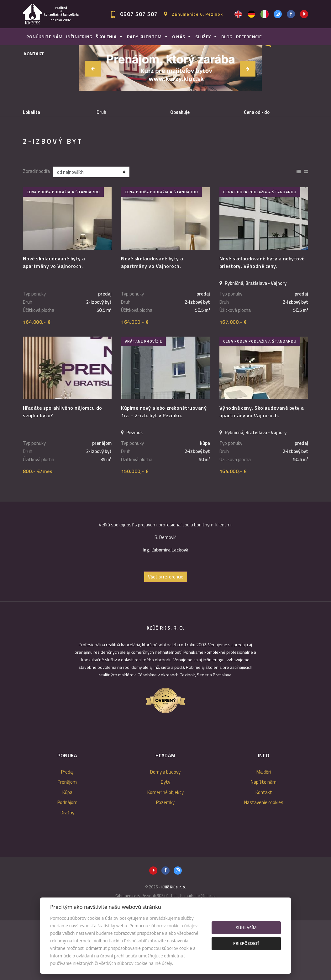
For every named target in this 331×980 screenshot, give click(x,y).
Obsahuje (180, 112)
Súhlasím (246, 928)
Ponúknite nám (45, 37)
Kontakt (34, 54)
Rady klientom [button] (144, 37)
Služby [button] (203, 37)
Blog (227, 37)
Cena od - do (257, 112)
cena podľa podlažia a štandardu (63, 251)
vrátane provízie (143, 401)
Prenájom (78, 144)
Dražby (67, 872)
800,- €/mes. (38, 531)
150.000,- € (135, 531)
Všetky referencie (166, 636)
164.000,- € (37, 381)
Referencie (249, 37)
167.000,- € (233, 381)
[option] (165, 599)
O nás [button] (179, 37)
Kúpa (113, 144)
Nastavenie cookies (264, 862)
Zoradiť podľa (36, 231)
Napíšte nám (264, 842)
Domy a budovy (165, 831)
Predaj (42, 144)
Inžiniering (79, 37)
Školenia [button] (106, 37)
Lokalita (32, 112)
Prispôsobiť (246, 943)
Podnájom (45, 160)
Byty (165, 842)
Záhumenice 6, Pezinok (197, 14)
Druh (101, 112)
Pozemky (165, 862)
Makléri (264, 831)
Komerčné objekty (165, 852)
